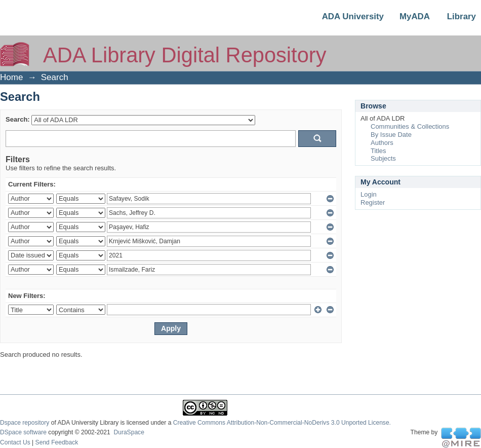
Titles (378, 151)
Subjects (383, 158)
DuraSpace (129, 432)
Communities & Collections (410, 126)
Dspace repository (25, 423)
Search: (18, 119)
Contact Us (15, 442)
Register (373, 202)
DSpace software (23, 432)
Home (11, 77)
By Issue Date (391, 135)
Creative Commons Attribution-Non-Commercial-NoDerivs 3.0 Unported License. (282, 423)
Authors (382, 143)
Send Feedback (57, 442)
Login (369, 194)
